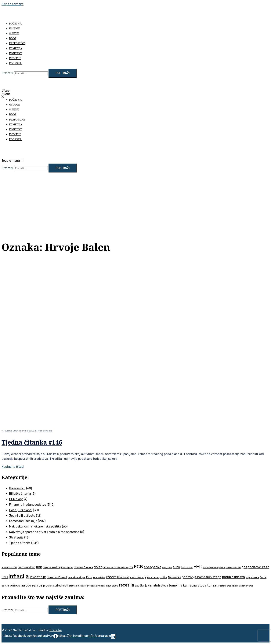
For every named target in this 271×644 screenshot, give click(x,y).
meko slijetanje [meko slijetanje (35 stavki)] (138, 577)
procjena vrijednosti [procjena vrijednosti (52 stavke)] (56, 586)
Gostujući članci (21, 510)
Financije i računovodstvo (28, 505)
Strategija (16, 537)
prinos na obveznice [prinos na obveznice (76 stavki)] (26, 585)
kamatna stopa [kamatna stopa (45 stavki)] (77, 577)
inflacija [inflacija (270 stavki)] (19, 576)
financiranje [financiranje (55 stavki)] (233, 567)
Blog (13, 38)
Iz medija (16, 48)
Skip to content (13, 4)
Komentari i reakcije (23, 521)
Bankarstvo (17, 488)
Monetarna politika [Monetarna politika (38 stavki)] (157, 577)
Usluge (14, 28)
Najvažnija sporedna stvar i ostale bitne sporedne (44, 532)
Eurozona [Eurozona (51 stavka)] (187, 567)
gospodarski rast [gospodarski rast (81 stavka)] (255, 567)
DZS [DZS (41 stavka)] (131, 567)
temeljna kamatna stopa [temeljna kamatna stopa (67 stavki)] (188, 585)
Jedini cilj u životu (22, 516)
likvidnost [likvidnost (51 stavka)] (123, 577)
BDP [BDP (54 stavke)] (39, 567)
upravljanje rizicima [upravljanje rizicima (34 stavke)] (230, 586)
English (15, 58)
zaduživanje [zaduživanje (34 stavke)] (247, 586)
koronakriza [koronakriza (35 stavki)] (99, 577)
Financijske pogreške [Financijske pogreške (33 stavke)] (214, 568)
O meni (14, 33)
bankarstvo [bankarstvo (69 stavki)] (27, 567)
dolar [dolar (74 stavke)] (98, 567)
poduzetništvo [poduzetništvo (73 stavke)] (233, 577)
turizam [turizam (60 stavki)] (213, 585)
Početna (15, 23)
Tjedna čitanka (44, 431)
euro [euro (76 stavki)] (176, 567)
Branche (56, 630)
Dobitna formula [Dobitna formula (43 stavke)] (83, 567)
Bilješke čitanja (20, 494)
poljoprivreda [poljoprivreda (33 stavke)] (252, 577)
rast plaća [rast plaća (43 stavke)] (112, 586)
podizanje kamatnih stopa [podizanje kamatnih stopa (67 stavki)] (202, 577)
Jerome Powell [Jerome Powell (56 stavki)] (57, 577)
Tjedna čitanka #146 (32, 442)
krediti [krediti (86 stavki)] (111, 577)
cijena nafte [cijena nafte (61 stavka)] (52, 567)
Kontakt (16, 53)
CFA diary (16, 499)
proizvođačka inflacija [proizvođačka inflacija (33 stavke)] (94, 586)
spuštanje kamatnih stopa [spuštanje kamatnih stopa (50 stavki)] (151, 586)
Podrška (15, 63)
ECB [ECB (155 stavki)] (138, 567)
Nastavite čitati (13, 467)
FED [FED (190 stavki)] (198, 567)
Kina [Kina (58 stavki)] (89, 577)
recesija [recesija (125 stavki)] (126, 585)
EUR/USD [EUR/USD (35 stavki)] (167, 568)
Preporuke (17, 43)
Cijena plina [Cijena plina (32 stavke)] (67, 568)
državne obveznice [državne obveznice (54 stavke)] (115, 567)
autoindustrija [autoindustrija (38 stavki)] (9, 568)
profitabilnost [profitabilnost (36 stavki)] (76, 586)
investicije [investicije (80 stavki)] (38, 577)
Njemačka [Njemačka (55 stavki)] (174, 577)
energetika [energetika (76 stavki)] (152, 567)
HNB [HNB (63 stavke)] (5, 577)
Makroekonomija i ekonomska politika (35, 526)
